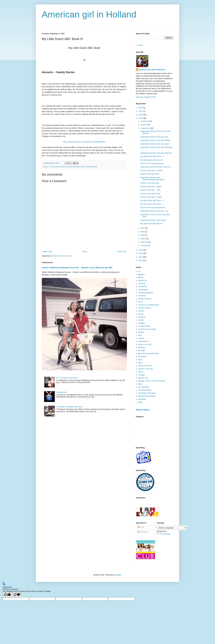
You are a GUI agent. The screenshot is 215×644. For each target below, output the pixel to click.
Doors (140, 302)
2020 (141, 108)
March (144, 239)
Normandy (142, 357)
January (144, 245)
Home (85, 252)
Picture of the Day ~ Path (150, 190)
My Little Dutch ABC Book (75, 167)
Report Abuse (143, 410)
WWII (140, 402)
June (143, 228)
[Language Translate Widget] (172, 528)
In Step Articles (144, 326)
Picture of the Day (145, 366)
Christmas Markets (146, 293)
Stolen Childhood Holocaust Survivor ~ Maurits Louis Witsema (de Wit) (77, 268)
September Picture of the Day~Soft (154, 137)
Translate (164, 534)
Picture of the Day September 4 (153, 208)
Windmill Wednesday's (147, 396)
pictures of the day (145, 369)
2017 (141, 111)
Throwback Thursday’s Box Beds (69, 407)
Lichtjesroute (61, 392)
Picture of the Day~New (150, 174)
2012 (141, 257)
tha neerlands (144, 387)
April (143, 235)
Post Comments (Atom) (62, 256)
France (141, 314)
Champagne (143, 290)
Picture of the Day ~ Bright (151, 187)
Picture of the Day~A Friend (151, 171)
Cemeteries (143, 287)
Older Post (122, 252)
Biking (141, 277)
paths (140, 363)
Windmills (142, 399)
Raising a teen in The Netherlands (152, 381)
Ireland (141, 332)
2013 (141, 253)
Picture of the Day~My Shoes (152, 164)
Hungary (141, 323)
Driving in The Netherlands (149, 305)
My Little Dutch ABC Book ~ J (152, 201)
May (143, 232)
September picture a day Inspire (153, 220)
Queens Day (143, 378)
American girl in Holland (89, 14)
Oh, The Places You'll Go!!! (67, 378)
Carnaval (142, 284)
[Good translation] (7, 595)
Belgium (141, 274)
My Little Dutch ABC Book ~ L (152, 156)
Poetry (141, 372)
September (145, 128)
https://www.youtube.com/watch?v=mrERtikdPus (84, 142)
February (145, 242)
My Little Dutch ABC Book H (151, 224)
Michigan (142, 347)
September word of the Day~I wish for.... (156, 167)
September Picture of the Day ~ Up (154, 211)
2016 (141, 115)
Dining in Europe (145, 299)
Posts (141, 527)
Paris (140, 360)
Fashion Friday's (145, 308)
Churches (142, 296)
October (144, 125)
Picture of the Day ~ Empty (151, 197)
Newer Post (47, 252)
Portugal (141, 375)
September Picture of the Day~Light (155, 144)
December (145, 121)
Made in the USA (145, 344)
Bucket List (143, 281)
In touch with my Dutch (57, 167)
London (141, 338)
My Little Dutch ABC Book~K (152, 160)
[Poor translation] (17, 595)
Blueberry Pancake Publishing (152, 70)
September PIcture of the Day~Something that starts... (153, 179)
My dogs (141, 350)
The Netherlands (91, 167)
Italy (140, 335)
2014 (141, 250)
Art (139, 271)
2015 (141, 118)
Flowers (141, 311)
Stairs (140, 384)
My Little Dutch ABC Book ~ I (152, 204)
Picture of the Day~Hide (150, 183)
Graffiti (141, 320)
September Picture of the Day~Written (155, 140)
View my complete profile (146, 97)
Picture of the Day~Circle (150, 194)
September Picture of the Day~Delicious (156, 153)
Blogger (118, 575)
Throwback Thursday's (147, 393)
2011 (141, 260)
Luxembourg (143, 341)
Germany (142, 317)
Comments (143, 532)
